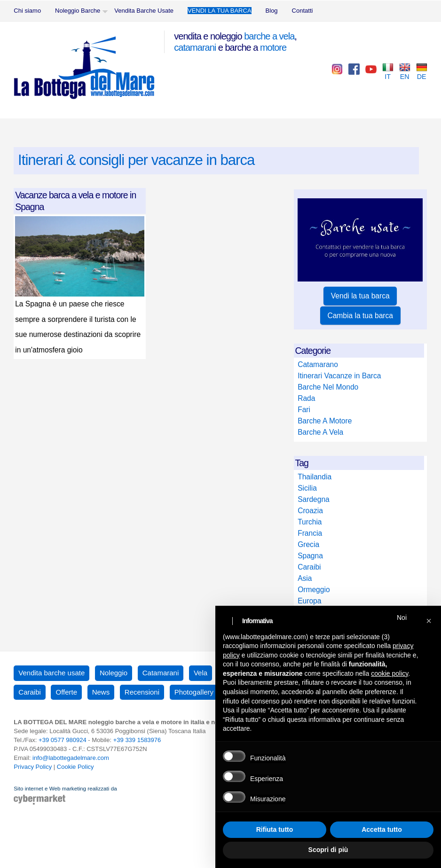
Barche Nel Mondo (328, 387)
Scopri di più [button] (328, 850)
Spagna (310, 556)
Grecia (308, 544)
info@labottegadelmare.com (71, 758)
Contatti (303, 11)
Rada (306, 398)
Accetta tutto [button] (382, 829)
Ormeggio (314, 590)
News (101, 692)
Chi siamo (27, 11)
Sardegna (314, 499)
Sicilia (307, 488)
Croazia (310, 511)
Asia (305, 578)
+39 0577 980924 (63, 740)
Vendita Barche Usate (144, 11)
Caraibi (309, 567)
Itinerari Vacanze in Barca (339, 376)
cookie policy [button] (390, 673)
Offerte (66, 692)
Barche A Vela (320, 432)
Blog (272, 11)
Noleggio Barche (78, 11)
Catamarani (161, 673)
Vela (201, 673)
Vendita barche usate (51, 673)
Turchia (310, 522)
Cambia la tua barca (360, 316)
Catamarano (318, 364)
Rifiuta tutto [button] (275, 829)
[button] (429, 621)
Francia (310, 533)
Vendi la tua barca (360, 296)
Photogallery (194, 692)
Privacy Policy (33, 767)
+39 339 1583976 (137, 740)
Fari (304, 410)
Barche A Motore (325, 421)
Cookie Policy (75, 767)
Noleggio (114, 673)
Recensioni (142, 692)
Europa (309, 601)
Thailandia (315, 477)
